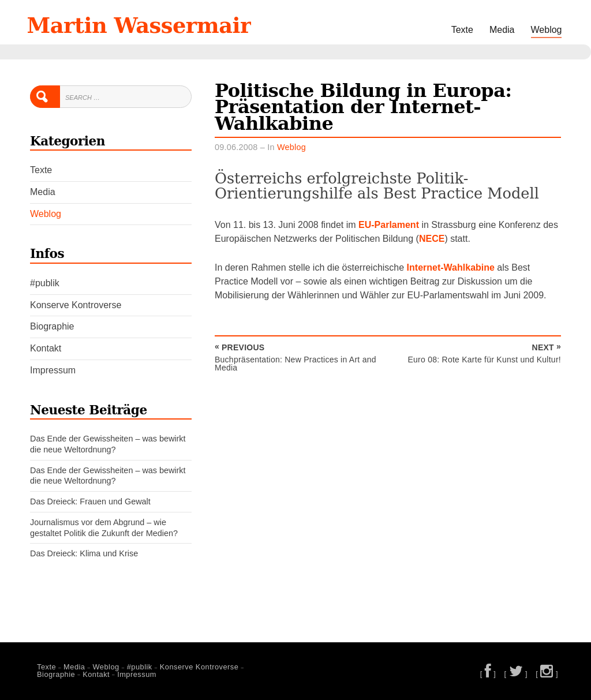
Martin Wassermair (139, 25)
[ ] (488, 674)
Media (502, 30)
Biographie (52, 326)
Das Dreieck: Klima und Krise (84, 553)
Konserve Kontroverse (76, 305)
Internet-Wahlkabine (451, 267)
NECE (432, 239)
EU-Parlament (389, 225)
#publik (45, 283)
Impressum (53, 370)
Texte (462, 30)
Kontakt (46, 348)
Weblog (547, 30)
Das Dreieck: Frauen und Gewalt (90, 501)
